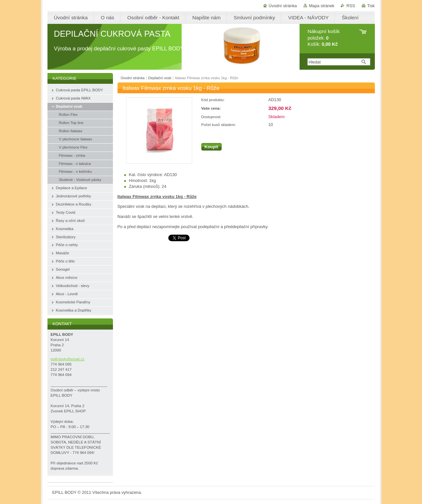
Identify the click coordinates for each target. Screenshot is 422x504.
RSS (351, 6)
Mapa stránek (322, 6)
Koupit (211, 147)
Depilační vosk (160, 78)
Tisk (371, 6)
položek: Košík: (324, 38)
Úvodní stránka (283, 6)
